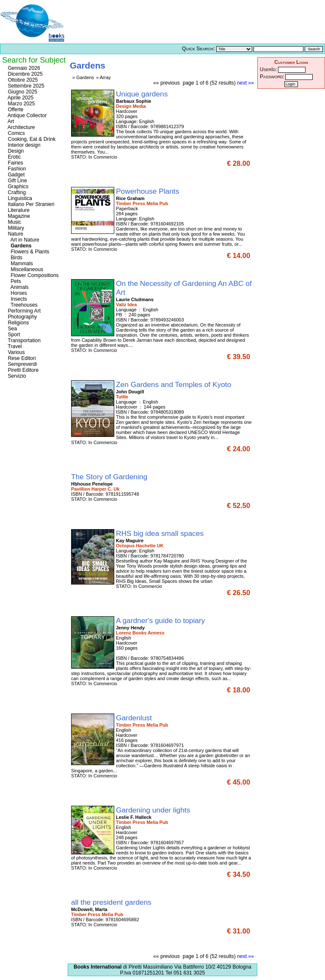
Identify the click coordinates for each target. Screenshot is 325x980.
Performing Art (23, 311)
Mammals (20, 264)
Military (15, 228)
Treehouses (22, 305)
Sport (13, 335)
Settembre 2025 (25, 86)
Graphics (17, 187)
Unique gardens (143, 94)
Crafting (16, 192)
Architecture (21, 127)
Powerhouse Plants (149, 191)
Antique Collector (26, 115)
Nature (15, 234)
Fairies (15, 163)
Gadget (15, 175)
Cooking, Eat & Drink (31, 139)
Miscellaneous (25, 269)
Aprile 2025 (20, 98)
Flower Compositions (33, 275)
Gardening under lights (154, 810)
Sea (12, 329)
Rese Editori (21, 358)
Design (15, 151)
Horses (17, 293)
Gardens (19, 246)
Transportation (23, 340)
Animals (18, 287)
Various (16, 352)
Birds (14, 258)
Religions (18, 323)
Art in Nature (23, 240)
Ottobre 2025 (22, 80)
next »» (245, 83)
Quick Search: (198, 49)
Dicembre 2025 (25, 74)
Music (14, 222)
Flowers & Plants (28, 252)
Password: (272, 77)
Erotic (14, 157)
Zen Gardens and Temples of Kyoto (175, 384)
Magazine (18, 216)
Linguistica (19, 198)
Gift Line (17, 181)
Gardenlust (135, 718)
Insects (17, 299)
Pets (14, 281)
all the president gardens (112, 902)
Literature (18, 210)
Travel (14, 346)
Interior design (23, 145)
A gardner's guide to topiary (161, 620)
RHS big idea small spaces (161, 533)
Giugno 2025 (22, 92)
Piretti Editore (22, 370)
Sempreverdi (22, 364)
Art (10, 121)
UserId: (269, 69)
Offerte (15, 110)
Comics (16, 133)
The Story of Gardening (110, 477)
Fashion (16, 169)
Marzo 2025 (21, 104)
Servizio (16, 376)
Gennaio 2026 (23, 68)
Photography (22, 317)
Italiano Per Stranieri (30, 204)
